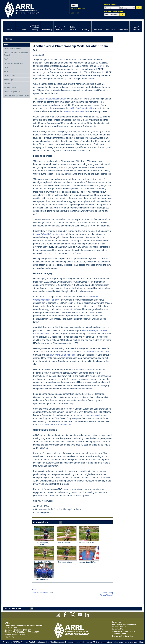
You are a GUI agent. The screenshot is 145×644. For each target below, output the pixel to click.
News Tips (9, 80)
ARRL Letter (10, 76)
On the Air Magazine (13, 63)
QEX (6, 67)
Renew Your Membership (126, 624)
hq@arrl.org (9, 637)
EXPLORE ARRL (13, 609)
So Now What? (11, 88)
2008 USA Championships (75, 111)
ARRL (32, 9)
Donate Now (117, 622)
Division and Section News (16, 96)
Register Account (78, 8)
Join (114, 624)
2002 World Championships (95, 352)
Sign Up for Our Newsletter (122, 636)
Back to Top (108, 593)
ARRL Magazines (12, 92)
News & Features (39, 593)
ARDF (100, 66)
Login (75, 5)
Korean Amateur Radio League (52, 99)
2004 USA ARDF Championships (55, 425)
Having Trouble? (107, 595)
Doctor (7, 84)
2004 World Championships (62, 355)
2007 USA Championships (82, 108)
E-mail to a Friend (119, 634)
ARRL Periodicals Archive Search (16, 54)
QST (6, 59)
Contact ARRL (117, 629)
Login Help (75, 13)
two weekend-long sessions (86, 415)
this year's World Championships (49, 234)
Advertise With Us (119, 627)
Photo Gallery (41, 522)
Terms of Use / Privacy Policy (123, 631)
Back (34, 590)
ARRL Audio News (12, 49)
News (6, 45)
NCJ (6, 71)
